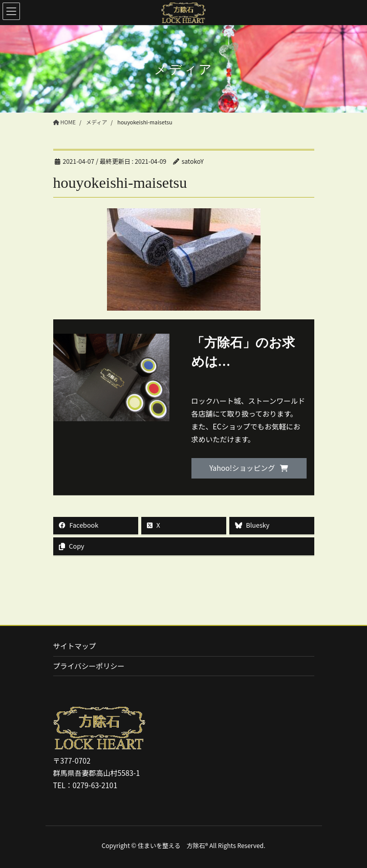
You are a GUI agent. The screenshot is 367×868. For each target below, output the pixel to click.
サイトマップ (75, 646)
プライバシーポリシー (89, 666)
